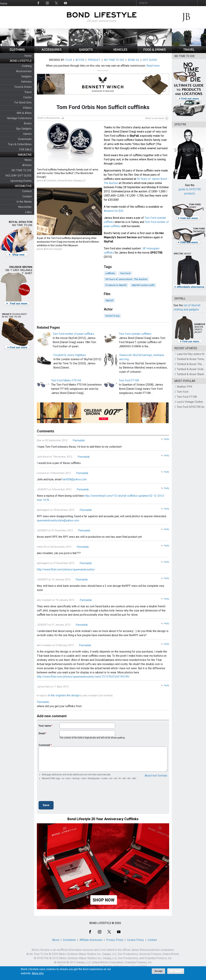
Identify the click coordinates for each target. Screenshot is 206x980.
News (28, 160)
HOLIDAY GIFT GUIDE (19, 176)
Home (4, 4)
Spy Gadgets (24, 129)
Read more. (153, 66)
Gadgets (27, 76)
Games (27, 134)
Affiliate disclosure (91, 940)
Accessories (24, 71)
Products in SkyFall (116, 285)
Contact (27, 196)
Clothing (27, 66)
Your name (45, 726)
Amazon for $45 (114, 211)
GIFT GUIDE (150, 60)
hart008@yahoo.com (74, 479)
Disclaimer (69, 940)
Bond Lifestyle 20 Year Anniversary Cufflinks (103, 819)
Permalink (79, 440)
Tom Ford (125, 273)
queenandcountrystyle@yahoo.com (58, 520)
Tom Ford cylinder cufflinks (135, 334)
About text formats (156, 776)
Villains (27, 108)
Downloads (25, 139)
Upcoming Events (21, 181)
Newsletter (25, 207)
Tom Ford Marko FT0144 (66, 380)
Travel (28, 92)
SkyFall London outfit (143, 285)
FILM (69, 60)
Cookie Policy (136, 940)
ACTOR (80, 60)
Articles (27, 165)
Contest (27, 191)
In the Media (24, 202)
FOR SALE (25, 149)
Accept (158, 971)
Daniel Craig (112, 316)
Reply (167, 439)
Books (28, 123)
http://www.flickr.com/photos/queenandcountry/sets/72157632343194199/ (83, 677)
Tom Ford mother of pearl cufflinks (73, 334)
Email (42, 733)
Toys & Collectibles (20, 144)
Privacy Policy (115, 940)
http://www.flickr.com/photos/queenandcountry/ (66, 569)
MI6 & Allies (24, 113)
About (56, 940)
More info (38, 973)
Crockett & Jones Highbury (70, 355)
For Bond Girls (23, 103)
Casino (27, 97)
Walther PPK (185, 387)
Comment (44, 745)
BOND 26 (133, 60)
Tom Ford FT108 (129, 380)
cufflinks (110, 273)
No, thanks (176, 971)
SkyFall (109, 300)
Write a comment (155, 118)
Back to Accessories (49, 118)
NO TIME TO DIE (22, 170)
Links (28, 212)
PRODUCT (94, 60)
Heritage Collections (19, 118)
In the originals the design (64, 695)
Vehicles (26, 82)
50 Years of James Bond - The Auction (126, 279)
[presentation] (65, 791)
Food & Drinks (23, 87)
